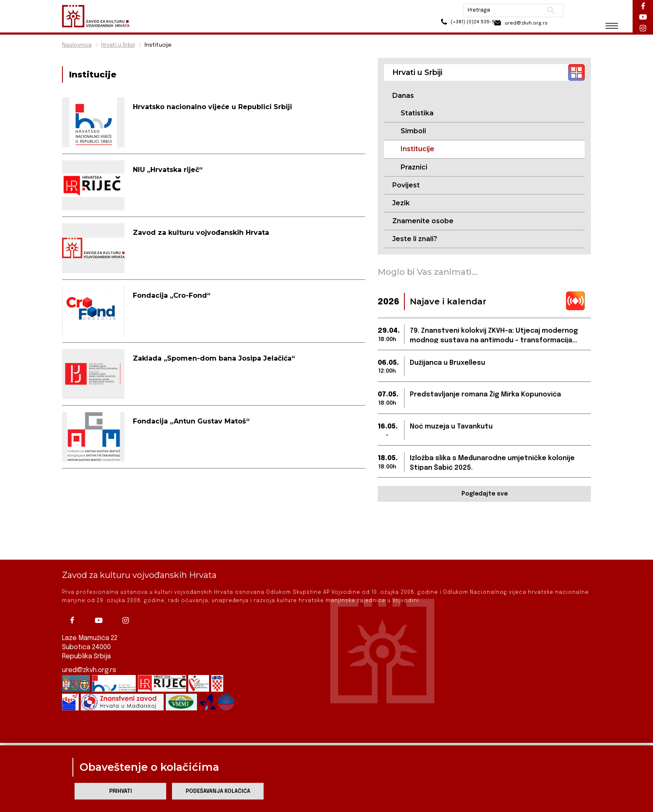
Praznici (414, 167)
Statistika (417, 113)
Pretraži (547, 10)
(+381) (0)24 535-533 (452, 25)
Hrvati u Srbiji (118, 45)
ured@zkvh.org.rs (90, 646)
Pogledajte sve (485, 495)
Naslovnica (77, 45)
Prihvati (121, 791)
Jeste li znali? (415, 240)
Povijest (406, 186)
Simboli (413, 131)
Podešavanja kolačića (218, 791)
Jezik (401, 203)
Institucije (158, 45)
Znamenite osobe (423, 221)
